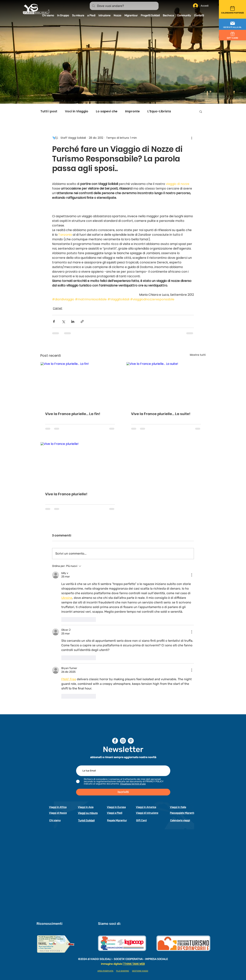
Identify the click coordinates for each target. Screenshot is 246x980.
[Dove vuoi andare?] (124, 6)
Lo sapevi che (107, 111)
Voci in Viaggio (77, 111)
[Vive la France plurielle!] (80, 464)
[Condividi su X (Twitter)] (63, 321)
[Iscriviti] (123, 792)
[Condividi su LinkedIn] (73, 321)
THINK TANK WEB (134, 964)
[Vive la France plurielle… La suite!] (166, 384)
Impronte (132, 111)
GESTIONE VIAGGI (140, 971)
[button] (232, 24)
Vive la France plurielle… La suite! (161, 414)
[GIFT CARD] (232, 35)
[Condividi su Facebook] (54, 321)
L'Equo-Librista (159, 111)
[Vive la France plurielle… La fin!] (80, 384)
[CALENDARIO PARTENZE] (232, 9)
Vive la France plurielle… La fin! (73, 414)
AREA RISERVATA (105, 971)
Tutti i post (49, 111)
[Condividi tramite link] (82, 321)
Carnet (58, 308)
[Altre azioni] (192, 138)
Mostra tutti (198, 355)
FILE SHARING (123, 971)
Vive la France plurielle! (66, 494)
